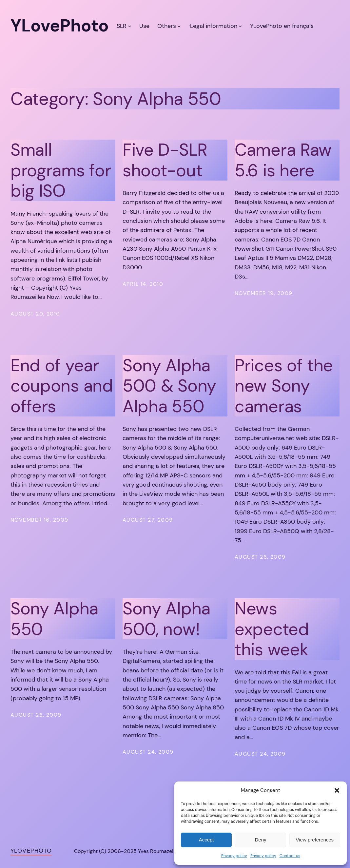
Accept (206, 840)
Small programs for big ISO (61, 170)
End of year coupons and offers (62, 386)
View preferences (315, 840)
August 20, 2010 (35, 314)
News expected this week (272, 629)
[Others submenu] (179, 26)
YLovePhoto (31, 850)
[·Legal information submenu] (240, 26)
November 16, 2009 (39, 520)
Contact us (290, 856)
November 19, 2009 (263, 293)
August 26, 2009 (260, 557)
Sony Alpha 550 (54, 619)
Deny (260, 840)
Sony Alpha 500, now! (166, 619)
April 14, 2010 (143, 284)
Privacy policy (234, 856)
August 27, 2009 (148, 520)
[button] (337, 790)
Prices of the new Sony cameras (284, 386)
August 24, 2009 (148, 752)
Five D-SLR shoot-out (165, 160)
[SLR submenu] (130, 26)
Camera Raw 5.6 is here (283, 160)
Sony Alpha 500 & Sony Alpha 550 (169, 386)
